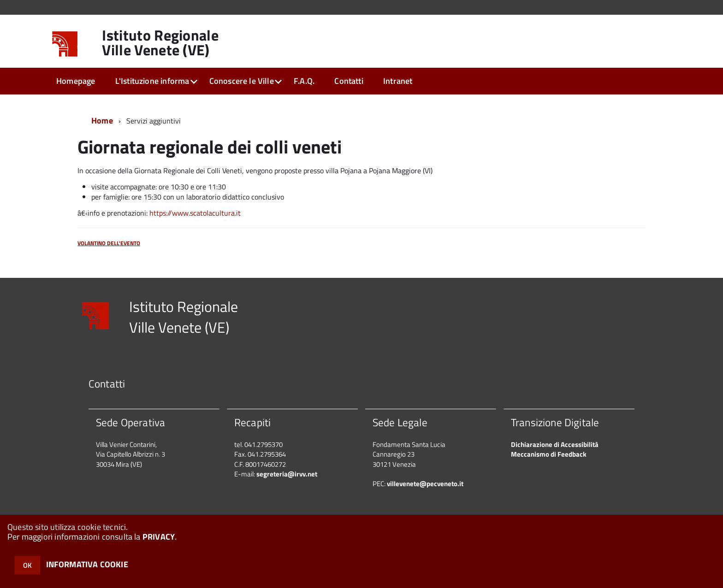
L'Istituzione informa (152, 81)
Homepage (76, 81)
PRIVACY (159, 537)
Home (102, 121)
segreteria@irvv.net (287, 474)
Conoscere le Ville (242, 81)
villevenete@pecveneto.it (425, 484)
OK (27, 565)
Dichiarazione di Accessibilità (555, 444)
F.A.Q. (304, 81)
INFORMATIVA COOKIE (87, 564)
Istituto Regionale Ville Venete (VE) (160, 42)
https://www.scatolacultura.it (195, 213)
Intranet (398, 81)
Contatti (349, 81)
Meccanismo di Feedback (549, 454)
